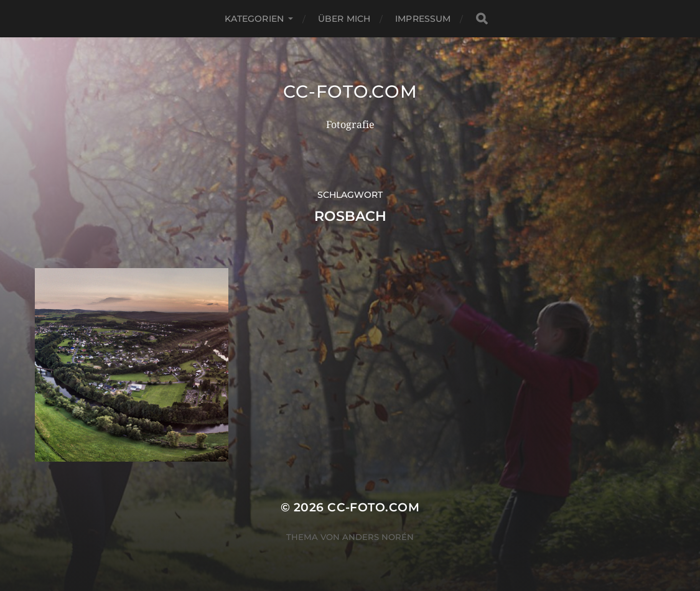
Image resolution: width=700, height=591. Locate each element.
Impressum (423, 19)
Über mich (344, 19)
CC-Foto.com (350, 91)
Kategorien (254, 19)
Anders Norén (378, 537)
